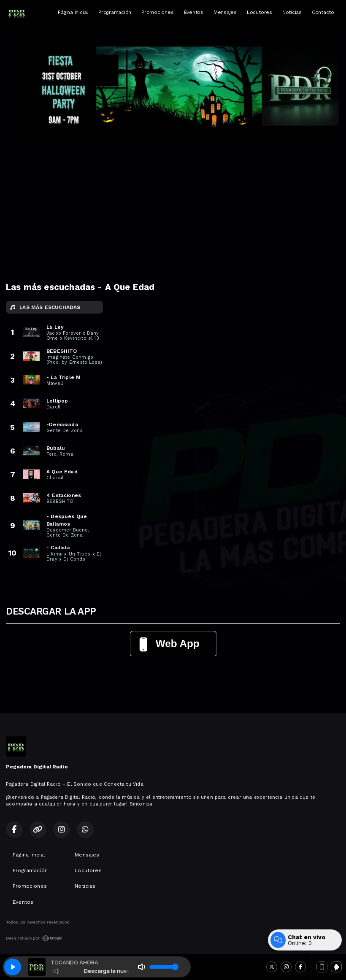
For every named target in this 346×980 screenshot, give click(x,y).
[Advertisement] (173, 204)
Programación (115, 12)
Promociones (157, 12)
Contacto (323, 12)
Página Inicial (73, 12)
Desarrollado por (34, 938)
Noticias (292, 12)
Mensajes (225, 12)
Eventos (194, 12)
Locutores (259, 12)
